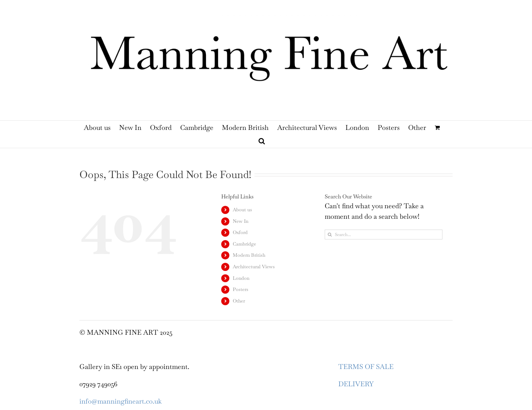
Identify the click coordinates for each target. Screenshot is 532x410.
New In (241, 221)
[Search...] (384, 235)
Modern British (249, 255)
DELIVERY (356, 384)
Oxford (240, 232)
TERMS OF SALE (366, 367)
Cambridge (244, 244)
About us (242, 210)
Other (239, 301)
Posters (241, 289)
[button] (262, 141)
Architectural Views (254, 267)
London (241, 278)
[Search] (330, 235)
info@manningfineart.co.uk (120, 401)
